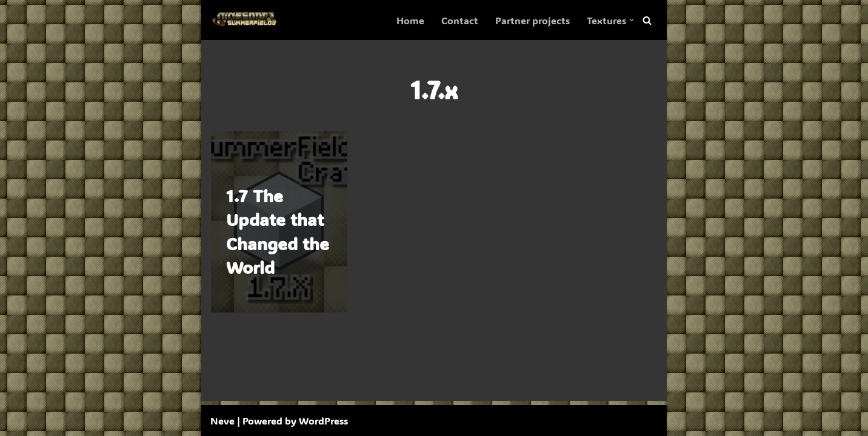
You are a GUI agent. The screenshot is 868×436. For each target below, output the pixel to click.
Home (410, 20)
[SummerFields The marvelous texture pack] (247, 20)
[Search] (647, 20)
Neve (222, 421)
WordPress (323, 421)
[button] (632, 20)
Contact (460, 20)
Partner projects (532, 20)
